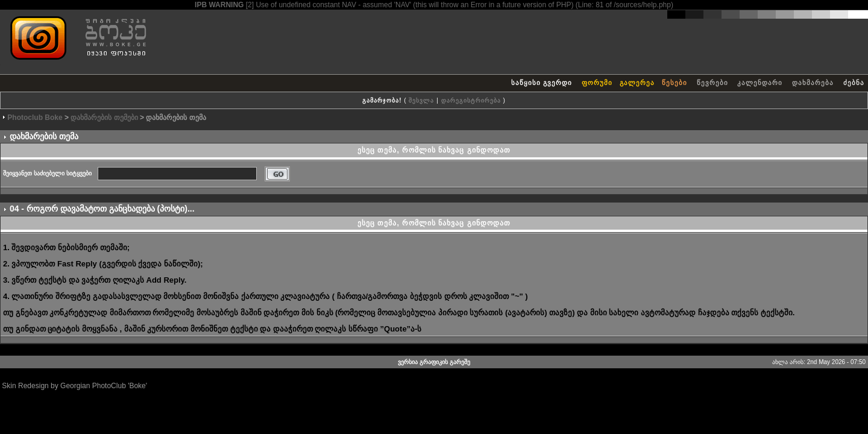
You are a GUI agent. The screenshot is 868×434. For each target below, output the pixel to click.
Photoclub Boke (35, 118)
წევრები (712, 83)
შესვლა (421, 100)
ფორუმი (597, 83)
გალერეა (637, 83)
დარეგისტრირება (471, 100)
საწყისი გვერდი (542, 83)
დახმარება (813, 83)
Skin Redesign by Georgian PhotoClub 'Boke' (74, 386)
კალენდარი (760, 83)
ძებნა (854, 83)
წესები (675, 83)
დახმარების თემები (104, 118)
